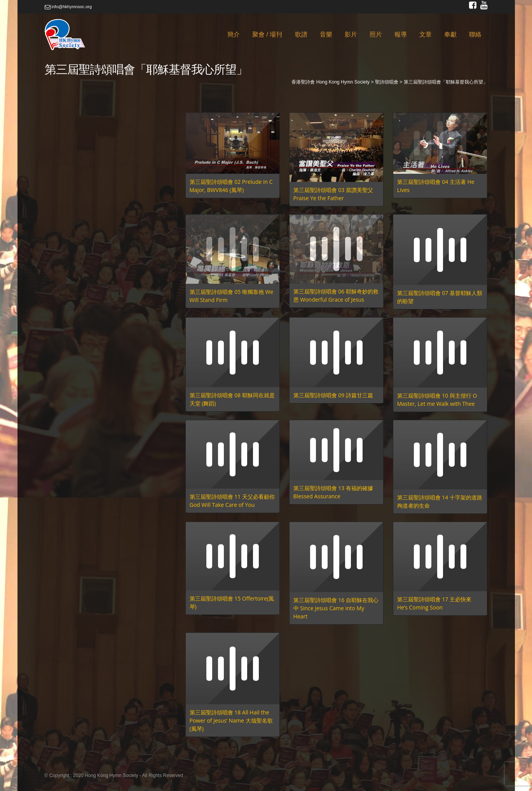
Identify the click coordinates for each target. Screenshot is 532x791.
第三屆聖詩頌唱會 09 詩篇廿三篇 (333, 395)
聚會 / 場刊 (267, 34)
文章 (426, 34)
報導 (401, 34)
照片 (376, 34)
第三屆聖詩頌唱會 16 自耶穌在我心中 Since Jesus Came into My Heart (336, 608)
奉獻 (450, 34)
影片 (351, 34)
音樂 (326, 34)
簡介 (234, 34)
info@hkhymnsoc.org (68, 7)
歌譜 (301, 34)
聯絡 (475, 34)
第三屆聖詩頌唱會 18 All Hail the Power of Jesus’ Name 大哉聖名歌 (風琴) (231, 720)
